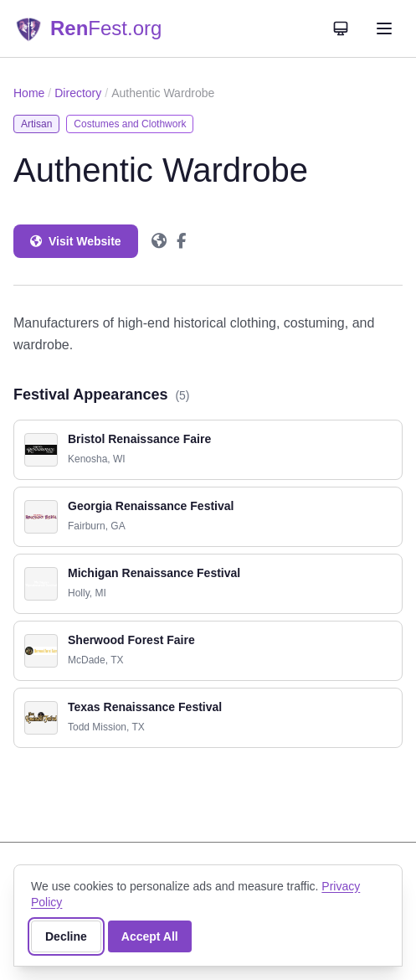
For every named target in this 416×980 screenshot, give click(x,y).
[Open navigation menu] (384, 28)
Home (29, 93)
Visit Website (76, 241)
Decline (66, 936)
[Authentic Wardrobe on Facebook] (181, 241)
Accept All (150, 936)
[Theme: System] (341, 28)
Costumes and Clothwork (130, 124)
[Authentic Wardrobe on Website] (159, 241)
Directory (78, 93)
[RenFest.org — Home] (87, 28)
